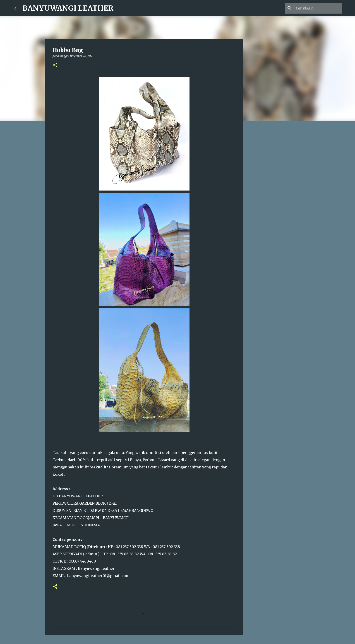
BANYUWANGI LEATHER (68, 8)
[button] (55, 65)
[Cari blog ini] (318, 8)
